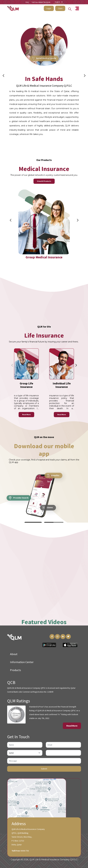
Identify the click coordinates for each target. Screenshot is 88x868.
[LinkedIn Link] (63, 637)
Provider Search (19, 498)
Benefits (53, 476)
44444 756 (25, 851)
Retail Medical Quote (44, 58)
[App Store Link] (70, 645)
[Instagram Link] (57, 637)
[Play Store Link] (49, 645)
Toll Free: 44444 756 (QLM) (41, 2)
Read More (26, 415)
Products (15, 670)
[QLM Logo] (14, 637)
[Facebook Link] (52, 637)
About (14, 654)
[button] (85, 76)
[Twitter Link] (68, 637)
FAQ (27, 2)
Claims (48, 508)
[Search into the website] (69, 8)
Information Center (22, 662)
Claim (60, 8)
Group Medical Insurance (44, 258)
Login (49, 8)
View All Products (44, 181)
